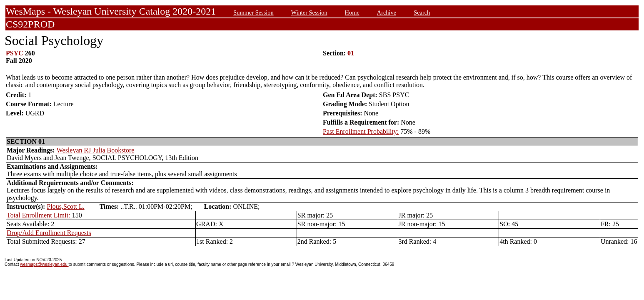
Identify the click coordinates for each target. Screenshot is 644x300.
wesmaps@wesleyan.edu (44, 264)
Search (422, 12)
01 (351, 53)
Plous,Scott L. (65, 206)
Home (352, 12)
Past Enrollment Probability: (361, 131)
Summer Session (253, 12)
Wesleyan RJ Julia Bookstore (96, 150)
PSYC (15, 53)
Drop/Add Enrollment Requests (49, 233)
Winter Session (309, 12)
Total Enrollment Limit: (39, 215)
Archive (387, 12)
